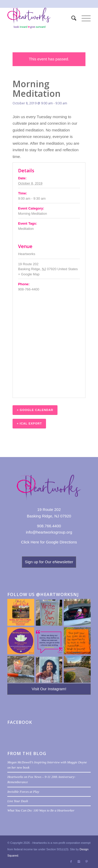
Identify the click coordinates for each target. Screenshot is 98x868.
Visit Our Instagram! (49, 689)
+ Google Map (29, 274)
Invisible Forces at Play (23, 792)
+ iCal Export (29, 423)
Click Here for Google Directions (49, 542)
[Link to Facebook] (71, 861)
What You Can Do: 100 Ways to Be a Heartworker (41, 810)
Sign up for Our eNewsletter (49, 562)
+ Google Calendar (35, 410)
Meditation (26, 229)
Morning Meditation (33, 214)
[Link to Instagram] (79, 861)
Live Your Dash (18, 801)
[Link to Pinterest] (87, 861)
